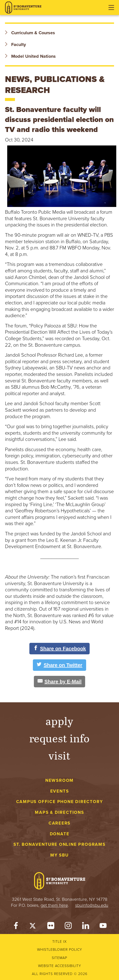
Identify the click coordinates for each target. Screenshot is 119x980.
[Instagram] (68, 927)
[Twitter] (33, 927)
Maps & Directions (59, 812)
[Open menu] (111, 7)
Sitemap (59, 958)
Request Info (60, 738)
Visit (59, 755)
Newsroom (59, 780)
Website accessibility (60, 966)
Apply (59, 721)
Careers (60, 823)
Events (60, 791)
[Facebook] (16, 927)
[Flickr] (51, 927)
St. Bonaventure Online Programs (59, 844)
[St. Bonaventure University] (23, 8)
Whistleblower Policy (60, 950)
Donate (60, 834)
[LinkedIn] (86, 927)
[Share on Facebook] (60, 649)
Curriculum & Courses (30, 33)
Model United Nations (30, 56)
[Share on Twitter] (59, 665)
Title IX (59, 942)
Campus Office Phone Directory (60, 802)
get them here (54, 905)
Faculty (15, 44)
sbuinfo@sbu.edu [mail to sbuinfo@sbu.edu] (92, 905)
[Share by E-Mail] (60, 682)
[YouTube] (103, 927)
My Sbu (59, 855)
